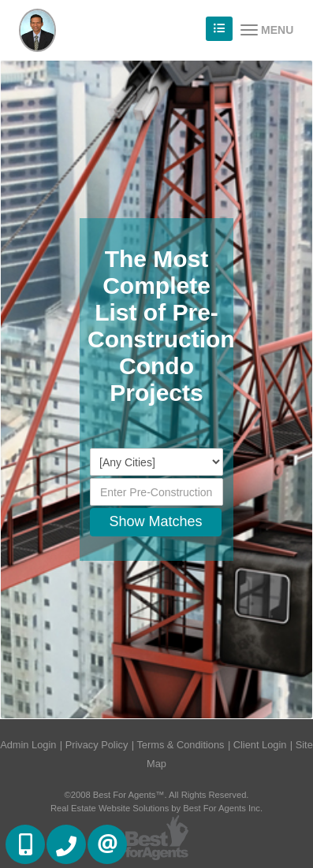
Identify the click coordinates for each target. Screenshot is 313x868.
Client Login (260, 745)
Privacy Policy (97, 745)
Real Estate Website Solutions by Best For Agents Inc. (156, 808)
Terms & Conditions (180, 745)
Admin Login (28, 745)
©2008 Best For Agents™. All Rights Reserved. (157, 795)
